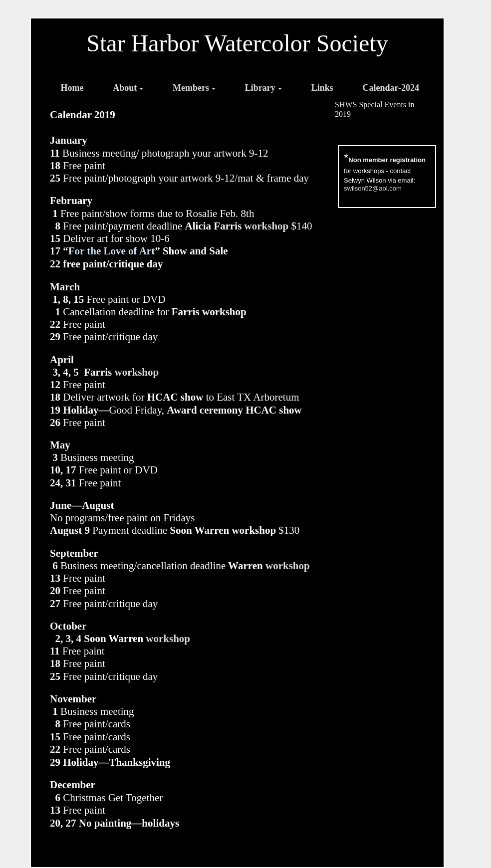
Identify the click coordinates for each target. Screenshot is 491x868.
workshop (267, 226)
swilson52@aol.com (373, 188)
